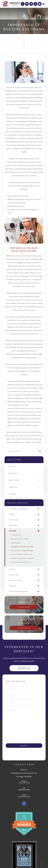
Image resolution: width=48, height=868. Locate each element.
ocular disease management (18, 591)
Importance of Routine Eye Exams (22, 547)
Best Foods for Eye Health (20, 539)
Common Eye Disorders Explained (22, 558)
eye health (13, 531)
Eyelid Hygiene (16, 543)
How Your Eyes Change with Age (22, 551)
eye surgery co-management (19, 509)
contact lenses (14, 575)
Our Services (13, 473)
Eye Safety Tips (16, 535)
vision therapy (14, 520)
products (12, 514)
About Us (12, 466)
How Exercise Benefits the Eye (21, 562)
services (12, 569)
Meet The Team (14, 480)
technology (13, 525)
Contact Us (13, 494)
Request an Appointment (24, 668)
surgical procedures (15, 580)
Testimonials (13, 487)
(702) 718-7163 (24, 783)
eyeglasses (13, 586)
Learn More (24, 607)
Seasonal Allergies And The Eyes (22, 554)
